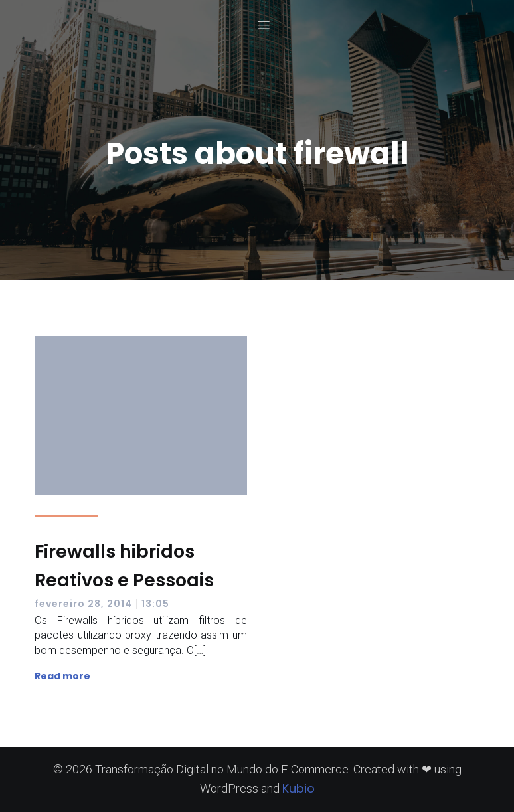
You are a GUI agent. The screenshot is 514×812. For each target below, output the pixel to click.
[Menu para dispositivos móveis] (264, 25)
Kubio (299, 788)
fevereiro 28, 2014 (83, 604)
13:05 (155, 604)
